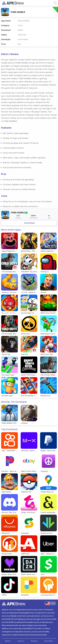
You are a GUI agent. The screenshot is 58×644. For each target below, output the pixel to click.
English (50, 603)
